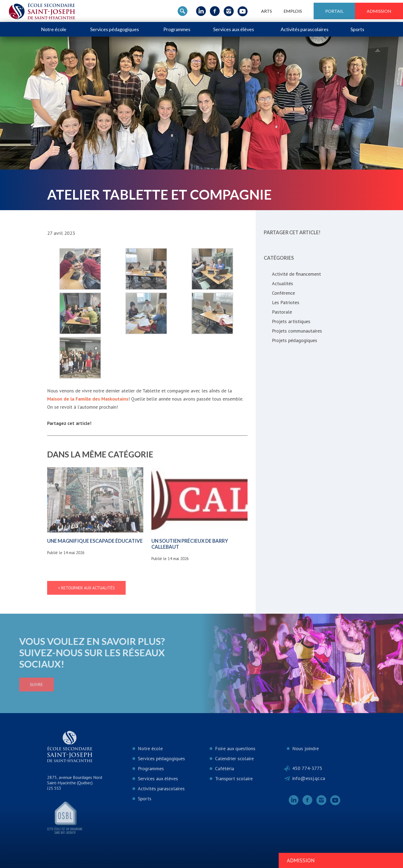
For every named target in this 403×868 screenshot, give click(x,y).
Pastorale (282, 312)
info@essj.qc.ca (309, 778)
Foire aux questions (235, 748)
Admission (379, 11)
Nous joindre (305, 748)
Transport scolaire (234, 778)
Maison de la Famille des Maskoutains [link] (88, 399)
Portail (334, 11)
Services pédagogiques (115, 29)
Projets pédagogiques (295, 340)
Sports (357, 29)
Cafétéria (225, 768)
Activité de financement (296, 274)
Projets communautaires (297, 331)
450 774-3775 (307, 768)
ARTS (266, 11)
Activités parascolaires (305, 29)
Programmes (177, 29)
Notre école (54, 29)
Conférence (283, 293)
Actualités (282, 283)
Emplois (293, 11)
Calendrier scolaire (234, 758)
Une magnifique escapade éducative (95, 541)
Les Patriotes (286, 302)
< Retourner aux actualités (86, 588)
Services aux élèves (234, 29)
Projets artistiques (291, 321)
